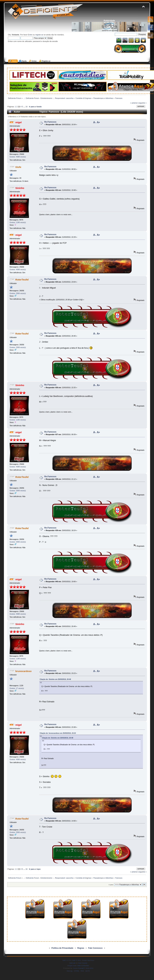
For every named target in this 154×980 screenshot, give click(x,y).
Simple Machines (88, 960)
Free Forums (83, 963)
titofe (18, 167)
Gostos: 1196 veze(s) (18, 222)
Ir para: (111, 885)
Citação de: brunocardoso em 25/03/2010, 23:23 (58, 733)
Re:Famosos (50, 122)
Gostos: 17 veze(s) (17, 688)
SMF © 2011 (77, 960)
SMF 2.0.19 (67, 960)
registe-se (39, 35)
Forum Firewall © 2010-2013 (83, 968)
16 (27, 107)
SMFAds (72, 963)
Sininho (20, 188)
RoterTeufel (22, 280)
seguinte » (142, 103)
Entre (30, 35)
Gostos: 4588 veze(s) (18, 157)
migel (19, 122)
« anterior (134, 103)
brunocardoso (24, 671)
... (24, 107)
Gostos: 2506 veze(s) (18, 293)
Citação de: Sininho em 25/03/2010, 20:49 (55, 679)
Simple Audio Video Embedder (78, 966)
